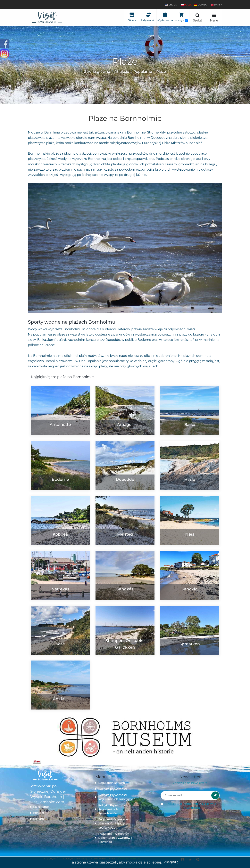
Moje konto (40, 807)
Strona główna (97, 72)
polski (186, 5)
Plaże (161, 72)
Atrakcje (122, 72)
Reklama (38, 819)
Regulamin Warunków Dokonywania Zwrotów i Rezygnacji (113, 838)
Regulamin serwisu (110, 783)
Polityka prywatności (111, 789)
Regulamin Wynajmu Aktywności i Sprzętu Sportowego (112, 823)
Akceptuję (171, 862)
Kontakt (37, 813)
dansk (216, 5)
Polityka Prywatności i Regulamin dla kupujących (115, 797)
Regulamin (190, 804)
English (172, 5)
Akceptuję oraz (192, 806)
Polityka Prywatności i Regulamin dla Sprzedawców (112, 809)
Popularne (143, 72)
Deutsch (201, 5)
